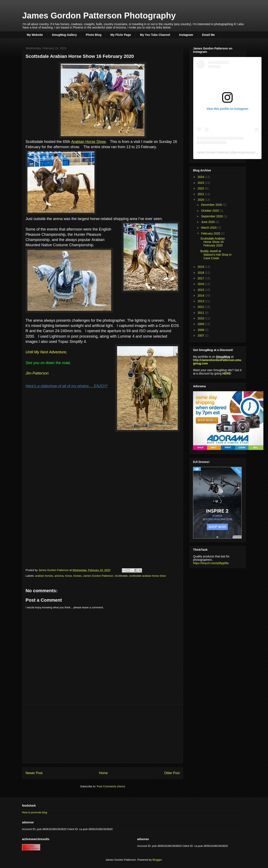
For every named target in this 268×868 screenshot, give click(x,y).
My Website (35, 35)
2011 (201, 313)
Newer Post (34, 773)
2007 (201, 336)
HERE (226, 373)
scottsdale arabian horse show (147, 576)
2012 (201, 307)
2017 (201, 278)
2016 (201, 284)
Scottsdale (121, 576)
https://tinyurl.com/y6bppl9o (211, 563)
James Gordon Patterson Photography (99, 16)
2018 (201, 273)
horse (69, 576)
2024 (201, 177)
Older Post (172, 773)
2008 (201, 330)
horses (77, 576)
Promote (237, 537)
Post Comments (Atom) (111, 786)
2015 (201, 290)
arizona (59, 576)
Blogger (157, 860)
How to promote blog (35, 812)
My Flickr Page (121, 35)
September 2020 (212, 216)
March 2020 (209, 228)
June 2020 (208, 222)
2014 (201, 295)
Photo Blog (94, 35)
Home (103, 773)
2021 (201, 194)
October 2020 (210, 211)
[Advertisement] (103, 734)
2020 (201, 200)
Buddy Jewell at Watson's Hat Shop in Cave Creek (216, 255)
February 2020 (211, 233)
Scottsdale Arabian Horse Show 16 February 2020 (213, 242)
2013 (201, 301)
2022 (201, 188)
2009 (201, 324)
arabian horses (44, 576)
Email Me (208, 35)
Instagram (186, 35)
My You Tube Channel (155, 35)
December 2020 (212, 205)
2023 (201, 183)
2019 (201, 267)
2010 (201, 318)
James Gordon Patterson (98, 576)
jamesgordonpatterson (248, 152)
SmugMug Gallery (64, 35)
